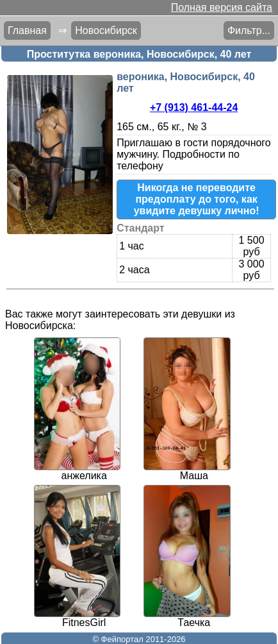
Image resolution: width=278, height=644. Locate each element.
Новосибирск (106, 30)
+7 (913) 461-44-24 (194, 107)
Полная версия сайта (222, 7)
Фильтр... (249, 30)
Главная (27, 30)
